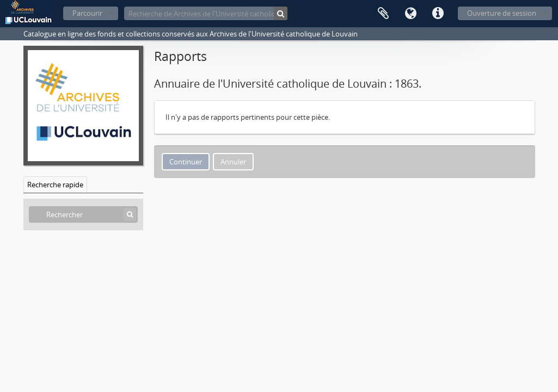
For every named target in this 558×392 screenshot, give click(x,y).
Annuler (233, 162)
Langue (410, 14)
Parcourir (87, 13)
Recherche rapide (55, 185)
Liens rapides (438, 14)
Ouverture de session (502, 13)
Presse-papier (383, 14)
